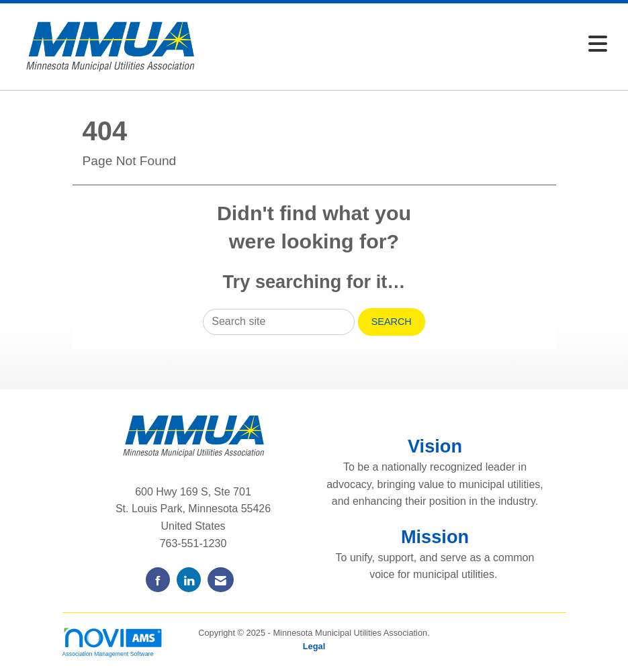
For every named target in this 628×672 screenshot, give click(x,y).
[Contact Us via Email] (221, 580)
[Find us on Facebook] (158, 580)
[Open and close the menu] (412, 45)
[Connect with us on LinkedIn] (189, 580)
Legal (314, 646)
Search (392, 322)
